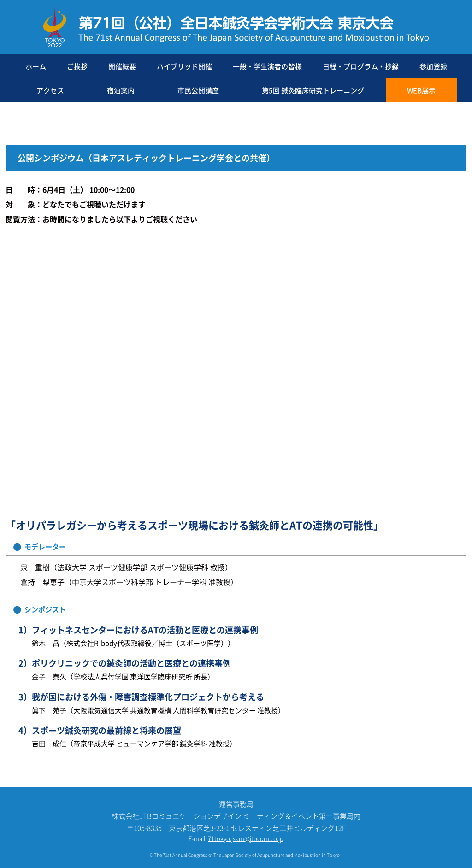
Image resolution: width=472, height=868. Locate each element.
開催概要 (122, 66)
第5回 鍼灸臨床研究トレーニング (313, 90)
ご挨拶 (77, 66)
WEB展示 (421, 90)
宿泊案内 (121, 90)
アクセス (50, 90)
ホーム (36, 66)
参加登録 (433, 66)
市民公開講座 (198, 90)
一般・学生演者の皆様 (267, 66)
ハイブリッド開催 (184, 66)
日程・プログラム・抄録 (361, 66)
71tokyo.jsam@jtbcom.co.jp (246, 838)
